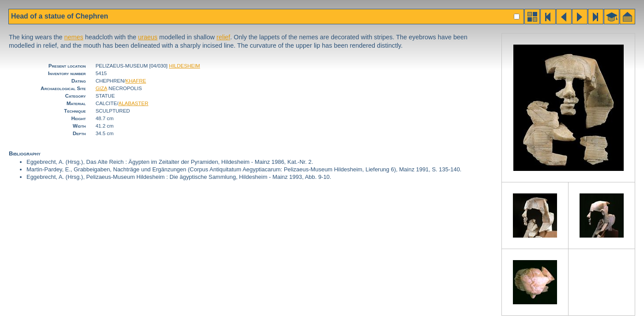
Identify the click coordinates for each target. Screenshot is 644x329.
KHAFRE (136, 81)
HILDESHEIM (185, 66)
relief (223, 37)
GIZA (101, 88)
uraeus (148, 37)
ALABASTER (133, 103)
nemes (74, 37)
